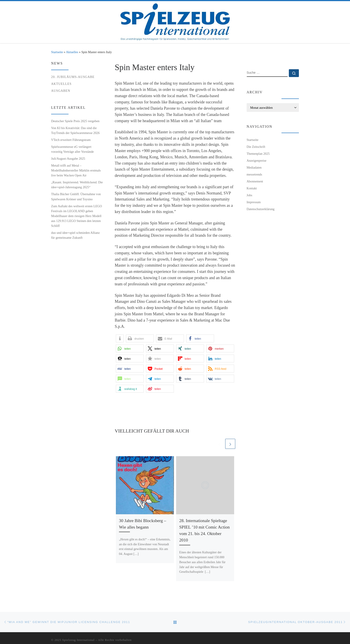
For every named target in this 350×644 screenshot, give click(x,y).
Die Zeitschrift (256, 147)
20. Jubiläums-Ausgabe (73, 77)
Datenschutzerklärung (261, 209)
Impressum (254, 202)
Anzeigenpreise (257, 161)
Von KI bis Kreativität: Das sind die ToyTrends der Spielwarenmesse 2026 (75, 130)
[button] (120, 338)
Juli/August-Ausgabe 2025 (68, 159)
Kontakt (252, 188)
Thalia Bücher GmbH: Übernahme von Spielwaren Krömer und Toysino (76, 197)
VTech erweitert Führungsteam (71, 140)
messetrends (254, 174)
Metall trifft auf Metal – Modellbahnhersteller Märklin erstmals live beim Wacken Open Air (76, 170)
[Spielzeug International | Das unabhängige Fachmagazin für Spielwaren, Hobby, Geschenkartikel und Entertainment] (175, 21)
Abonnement (255, 181)
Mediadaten (254, 167)
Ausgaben (61, 91)
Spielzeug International (78, 640)
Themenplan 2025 (258, 154)
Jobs (249, 195)
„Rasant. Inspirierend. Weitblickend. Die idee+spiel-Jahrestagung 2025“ (77, 185)
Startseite (57, 52)
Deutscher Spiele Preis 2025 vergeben (75, 121)
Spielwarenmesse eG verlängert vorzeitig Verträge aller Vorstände (72, 149)
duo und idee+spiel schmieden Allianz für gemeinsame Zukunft (75, 235)
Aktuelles (72, 52)
